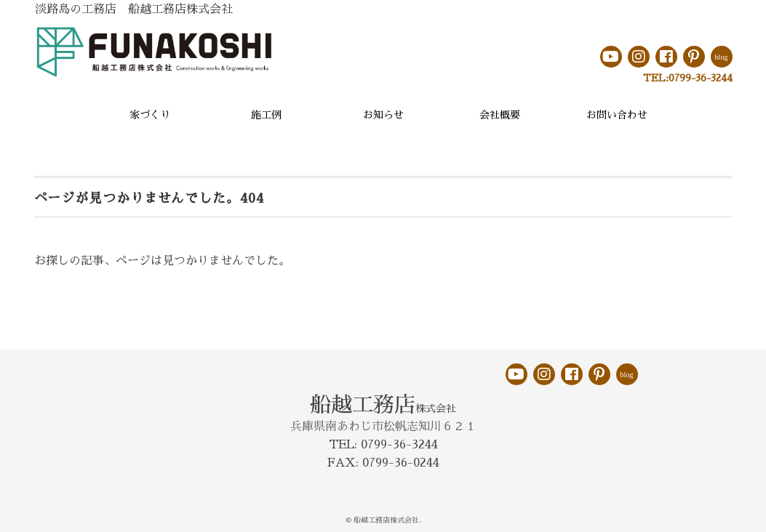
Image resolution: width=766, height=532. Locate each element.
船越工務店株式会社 (386, 520)
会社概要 (500, 115)
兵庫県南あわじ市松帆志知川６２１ (383, 427)
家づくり (150, 115)
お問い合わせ (617, 115)
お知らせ (383, 115)
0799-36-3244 (701, 78)
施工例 (266, 115)
